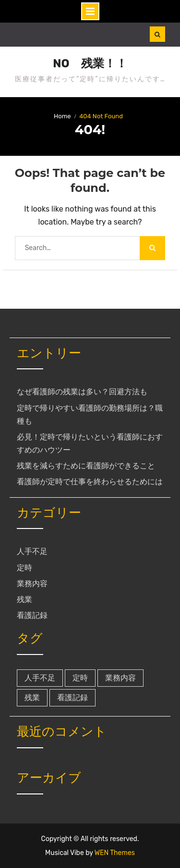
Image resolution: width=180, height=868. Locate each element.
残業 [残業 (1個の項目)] (32, 698)
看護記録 (32, 615)
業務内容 (32, 584)
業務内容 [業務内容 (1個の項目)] (120, 678)
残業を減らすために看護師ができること (86, 466)
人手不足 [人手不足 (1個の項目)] (40, 678)
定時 (24, 568)
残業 (24, 599)
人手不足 (32, 551)
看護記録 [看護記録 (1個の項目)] (72, 698)
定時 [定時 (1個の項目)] (80, 678)
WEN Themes (115, 853)
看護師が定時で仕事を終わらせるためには (90, 482)
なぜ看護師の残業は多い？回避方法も (82, 392)
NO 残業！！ (90, 63)
